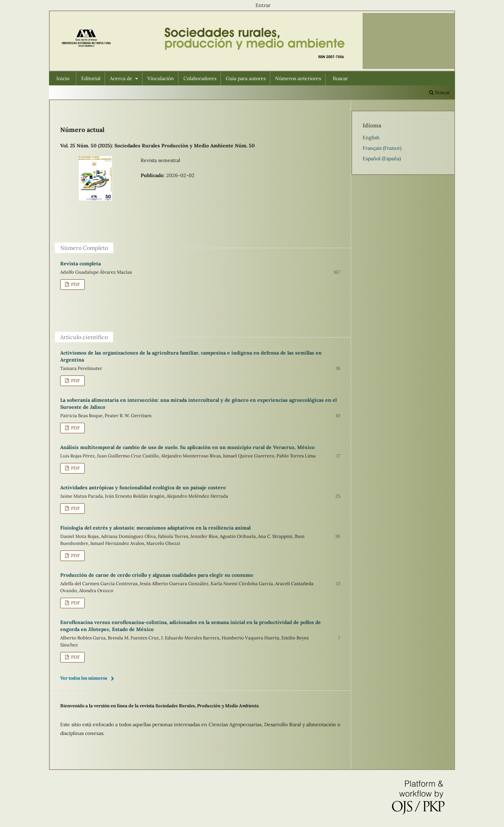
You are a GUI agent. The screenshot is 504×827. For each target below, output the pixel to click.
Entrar (263, 5)
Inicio (63, 78)
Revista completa (80, 264)
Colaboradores (200, 78)
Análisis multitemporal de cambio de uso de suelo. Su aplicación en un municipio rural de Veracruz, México (187, 447)
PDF (75, 284)
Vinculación (161, 78)
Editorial (91, 78)
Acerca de (122, 78)
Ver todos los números (84, 678)
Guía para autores (246, 78)
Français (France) (382, 148)
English (371, 138)
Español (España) (382, 159)
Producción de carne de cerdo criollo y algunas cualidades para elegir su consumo (157, 575)
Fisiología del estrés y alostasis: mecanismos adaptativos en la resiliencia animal (155, 528)
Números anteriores (298, 78)
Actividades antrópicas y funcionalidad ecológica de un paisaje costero (143, 488)
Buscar (340, 78)
